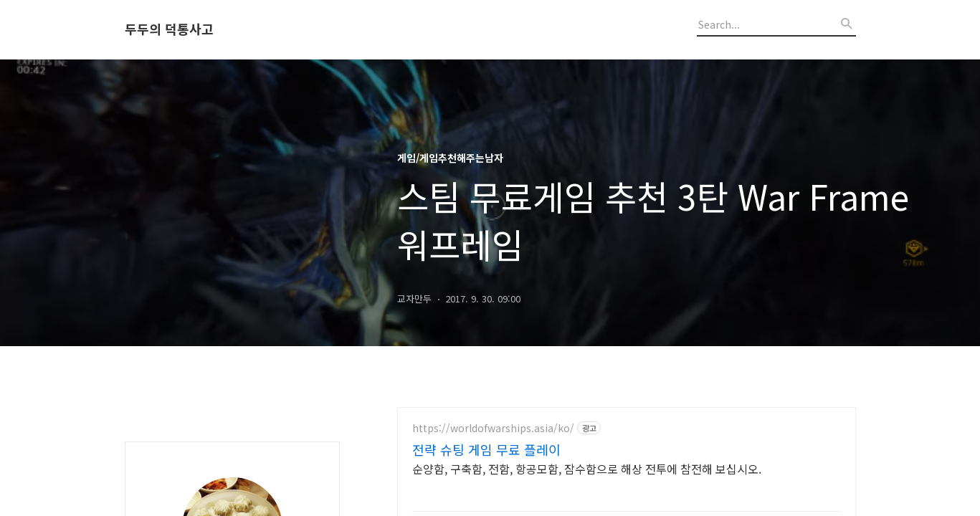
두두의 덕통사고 (169, 29)
